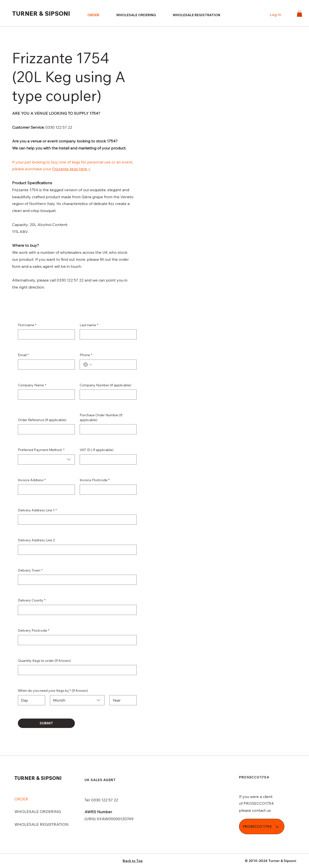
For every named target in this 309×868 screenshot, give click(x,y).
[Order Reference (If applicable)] (45, 429)
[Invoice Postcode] (107, 490)
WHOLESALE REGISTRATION (42, 824)
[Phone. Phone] (113, 365)
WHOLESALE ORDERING (38, 812)
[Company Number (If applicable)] (107, 395)
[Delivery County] (76, 610)
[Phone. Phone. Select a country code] (88, 365)
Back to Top (133, 861)
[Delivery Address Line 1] (76, 520)
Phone (86, 355)
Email (23, 355)
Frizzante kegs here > (71, 169)
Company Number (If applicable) (105, 385)
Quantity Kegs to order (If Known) (44, 661)
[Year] (122, 700)
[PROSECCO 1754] (262, 826)
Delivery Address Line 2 (36, 540)
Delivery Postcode (34, 631)
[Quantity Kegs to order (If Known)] (76, 670)
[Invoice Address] (45, 490)
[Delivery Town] (76, 580)
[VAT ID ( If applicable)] (107, 459)
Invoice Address (32, 480)
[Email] (45, 365)
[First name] (45, 334)
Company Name (32, 385)
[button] (299, 13)
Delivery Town (30, 571)
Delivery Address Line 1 (37, 510)
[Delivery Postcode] (76, 640)
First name (27, 325)
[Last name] (107, 334)
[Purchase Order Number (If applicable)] (107, 429)
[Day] (30, 700)
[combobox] (46, 459)
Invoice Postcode (95, 480)
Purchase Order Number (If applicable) (101, 417)
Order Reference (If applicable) (42, 420)
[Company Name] (45, 395)
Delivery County (32, 600)
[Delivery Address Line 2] (76, 550)
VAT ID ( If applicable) (97, 450)
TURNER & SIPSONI (41, 13)
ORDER (21, 799)
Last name (89, 325)
